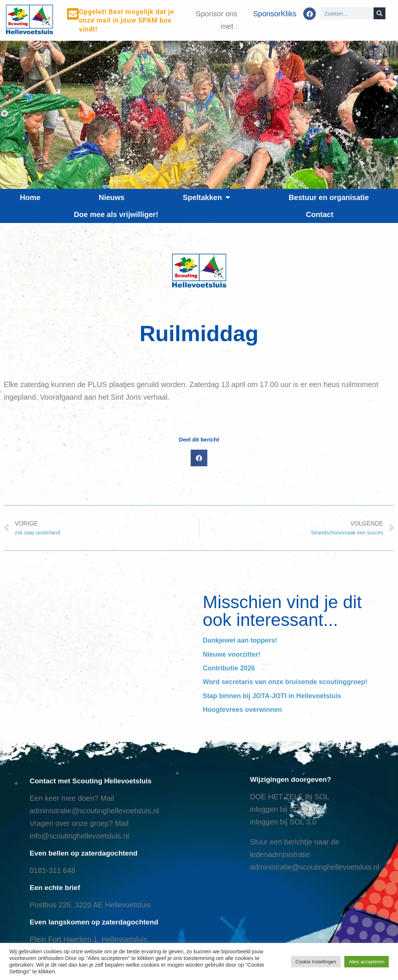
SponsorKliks (275, 14)
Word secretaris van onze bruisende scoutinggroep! (285, 682)
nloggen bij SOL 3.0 (284, 822)
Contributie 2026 (229, 668)
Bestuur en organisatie (329, 197)
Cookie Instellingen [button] (316, 962)
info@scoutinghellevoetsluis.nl (79, 836)
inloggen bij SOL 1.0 (283, 809)
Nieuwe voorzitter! (232, 654)
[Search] (379, 13)
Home (30, 197)
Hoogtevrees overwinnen (243, 710)
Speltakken (207, 197)
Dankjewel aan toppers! (240, 640)
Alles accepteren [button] (367, 962)
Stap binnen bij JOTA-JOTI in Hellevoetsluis (272, 696)
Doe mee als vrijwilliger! (116, 214)
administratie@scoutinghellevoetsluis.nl (94, 811)
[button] (199, 458)
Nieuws (111, 197)
